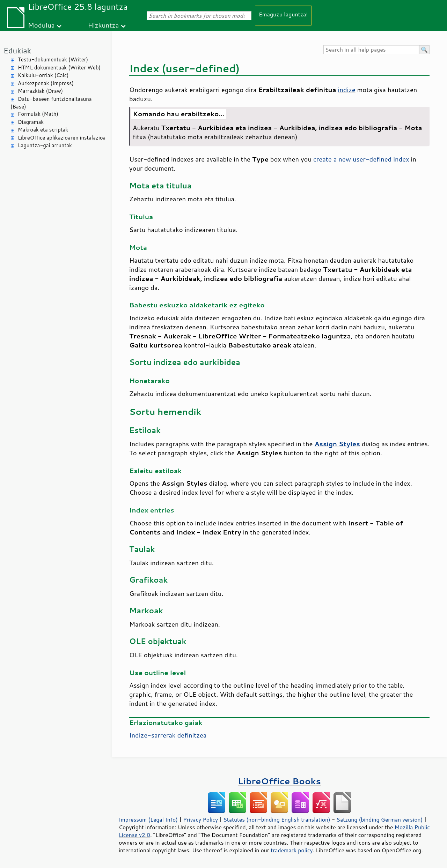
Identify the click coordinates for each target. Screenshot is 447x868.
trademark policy (292, 850)
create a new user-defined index (361, 159)
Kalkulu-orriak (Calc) (43, 75)
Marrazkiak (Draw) (40, 91)
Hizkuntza (104, 25)
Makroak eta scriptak (43, 130)
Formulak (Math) (38, 114)
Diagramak (31, 122)
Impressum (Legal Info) (148, 820)
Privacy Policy (200, 820)
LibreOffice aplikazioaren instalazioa (62, 138)
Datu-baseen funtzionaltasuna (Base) (51, 103)
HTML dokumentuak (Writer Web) (59, 68)
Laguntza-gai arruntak (45, 145)
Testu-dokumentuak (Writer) (53, 59)
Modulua (41, 25)
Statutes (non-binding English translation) (277, 820)
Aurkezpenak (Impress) (46, 83)
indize (347, 90)
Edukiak (17, 50)
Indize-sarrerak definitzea (168, 735)
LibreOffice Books (279, 781)
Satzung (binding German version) (380, 820)
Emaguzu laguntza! (283, 14)
